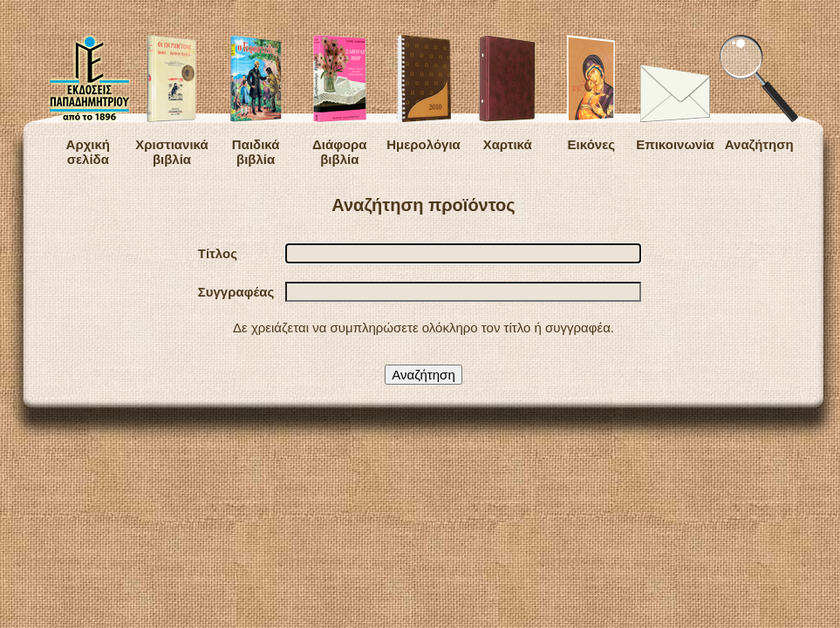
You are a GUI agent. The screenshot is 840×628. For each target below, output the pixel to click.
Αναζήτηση (759, 93)
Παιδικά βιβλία (256, 101)
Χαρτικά (507, 93)
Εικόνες (591, 93)
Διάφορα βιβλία (340, 101)
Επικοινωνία (675, 108)
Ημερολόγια (423, 93)
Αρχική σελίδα (88, 101)
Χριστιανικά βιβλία (171, 101)
